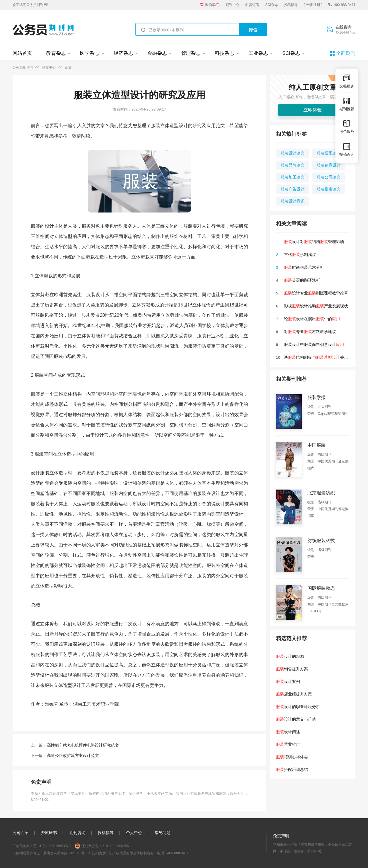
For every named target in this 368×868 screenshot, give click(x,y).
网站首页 (22, 53)
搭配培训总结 (292, 769)
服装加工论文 (293, 177)
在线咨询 (345, 30)
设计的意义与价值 (296, 719)
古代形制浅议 (300, 254)
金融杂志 (157, 53)
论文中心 (49, 67)
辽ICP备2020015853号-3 (52, 846)
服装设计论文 (293, 153)
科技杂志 (225, 53)
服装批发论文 (329, 189)
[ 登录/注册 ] (313, 5)
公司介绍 (21, 833)
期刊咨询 (77, 833)
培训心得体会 (292, 757)
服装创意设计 (329, 165)
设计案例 (288, 681)
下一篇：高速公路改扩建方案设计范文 (65, 755)
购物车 (212, 5)
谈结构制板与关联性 (318, 357)
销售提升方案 (292, 669)
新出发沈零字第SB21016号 (64, 853)
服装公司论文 (329, 177)
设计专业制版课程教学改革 (316, 293)
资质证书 (49, 833)
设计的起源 (290, 656)
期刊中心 (233, 5)
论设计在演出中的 (312, 319)
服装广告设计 (293, 189)
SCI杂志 (272, 5)
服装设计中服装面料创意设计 (314, 344)
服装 (35, 226)
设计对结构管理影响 (314, 242)
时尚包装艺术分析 (304, 267)
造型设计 (234, 514)
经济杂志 (123, 53)
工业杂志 (258, 53)
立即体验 (313, 110)
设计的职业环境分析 (298, 707)
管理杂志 (191, 53)
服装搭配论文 (329, 153)
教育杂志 (56, 53)
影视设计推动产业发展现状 (316, 306)
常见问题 (163, 833)
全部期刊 (346, 53)
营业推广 (288, 744)
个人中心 (134, 833)
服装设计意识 (293, 201)
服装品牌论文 (293, 165)
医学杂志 (90, 53)
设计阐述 (288, 732)
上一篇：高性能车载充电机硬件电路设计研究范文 (75, 745)
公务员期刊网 (23, 67)
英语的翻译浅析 (302, 280)
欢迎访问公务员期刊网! (30, 5)
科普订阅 (252, 5)
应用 (82, 236)
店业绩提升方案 (294, 694)
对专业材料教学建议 (310, 332)
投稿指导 (291, 5)
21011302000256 (115, 846)
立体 (169, 226)
